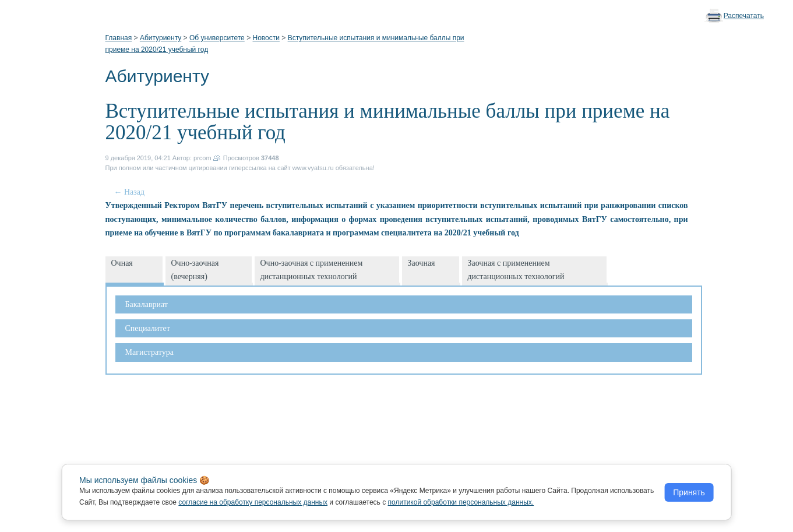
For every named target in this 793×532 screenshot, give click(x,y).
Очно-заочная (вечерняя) (195, 270)
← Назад (130, 192)
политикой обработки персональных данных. (461, 502)
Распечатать (744, 16)
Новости (266, 38)
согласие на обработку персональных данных (253, 502)
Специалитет (148, 328)
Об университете (217, 38)
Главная (119, 38)
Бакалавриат (147, 304)
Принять (689, 492)
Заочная (422, 263)
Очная (122, 263)
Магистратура (149, 352)
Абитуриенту (161, 38)
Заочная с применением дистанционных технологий (516, 270)
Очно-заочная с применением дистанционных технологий (312, 270)
